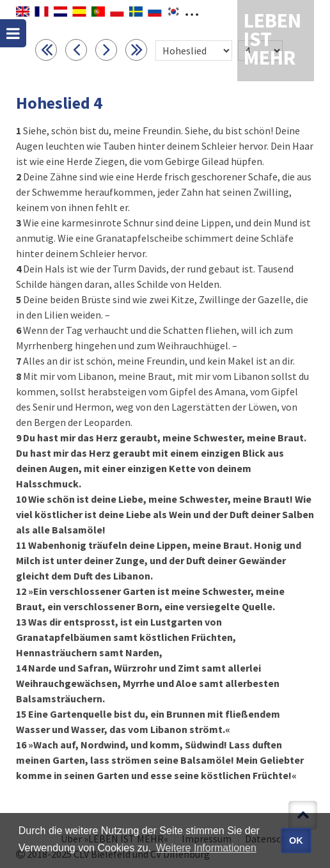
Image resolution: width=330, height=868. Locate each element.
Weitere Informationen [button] (206, 848)
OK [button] (296, 840)
